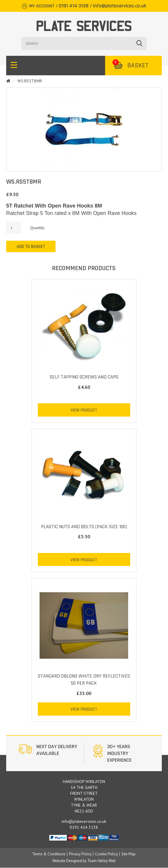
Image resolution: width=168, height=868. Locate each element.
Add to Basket (31, 247)
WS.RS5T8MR (30, 81)
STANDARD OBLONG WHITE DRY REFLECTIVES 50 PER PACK (84, 680)
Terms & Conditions (49, 854)
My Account (42, 6)
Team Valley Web (102, 861)
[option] (49, 753)
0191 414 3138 (74, 6)
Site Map (128, 854)
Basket (131, 66)
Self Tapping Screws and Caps (84, 377)
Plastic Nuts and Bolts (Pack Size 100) (84, 527)
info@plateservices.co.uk (120, 6)
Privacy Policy (80, 854)
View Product (84, 410)
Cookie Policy (106, 854)
